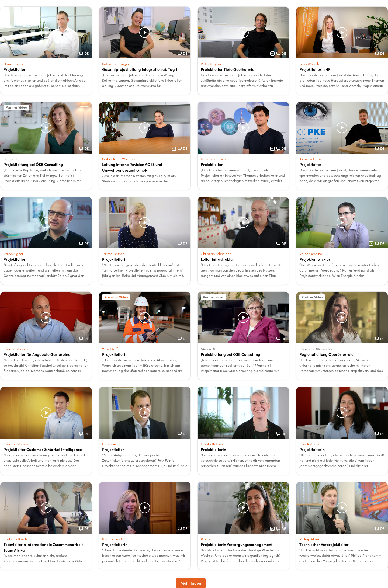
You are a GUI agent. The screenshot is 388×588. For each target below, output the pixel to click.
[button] (46, 51)
